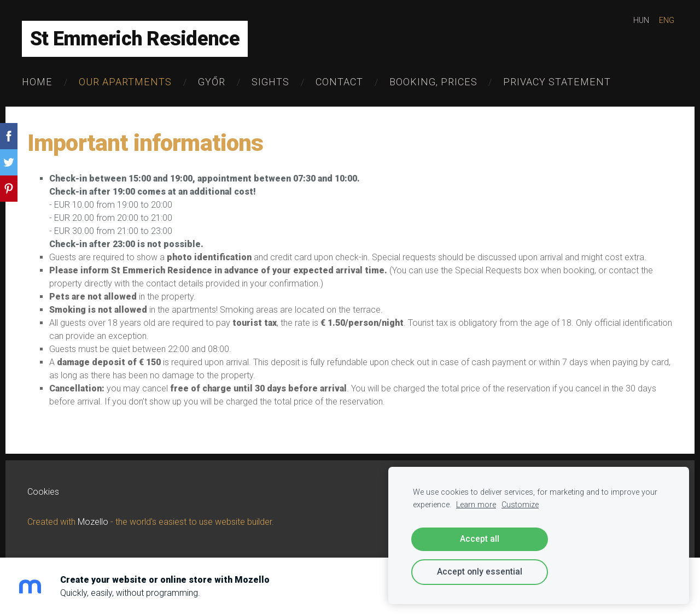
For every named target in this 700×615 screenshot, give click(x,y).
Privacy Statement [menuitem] (557, 82)
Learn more (476, 505)
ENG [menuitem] (667, 20)
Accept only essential (480, 572)
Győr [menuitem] (212, 82)
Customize (520, 505)
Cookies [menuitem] (43, 492)
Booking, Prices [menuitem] (433, 82)
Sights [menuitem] (270, 82)
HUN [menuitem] (641, 20)
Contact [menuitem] (339, 82)
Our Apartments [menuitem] (125, 82)
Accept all (480, 539)
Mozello (93, 522)
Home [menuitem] (37, 82)
